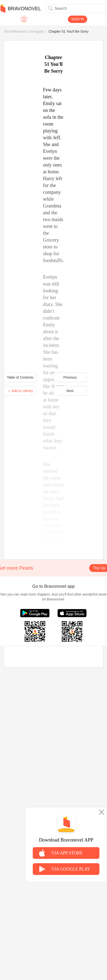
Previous (70, 377)
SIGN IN (77, 19)
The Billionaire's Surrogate (24, 31)
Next (70, 391)
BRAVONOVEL (21, 9)
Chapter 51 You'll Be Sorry (69, 31)
